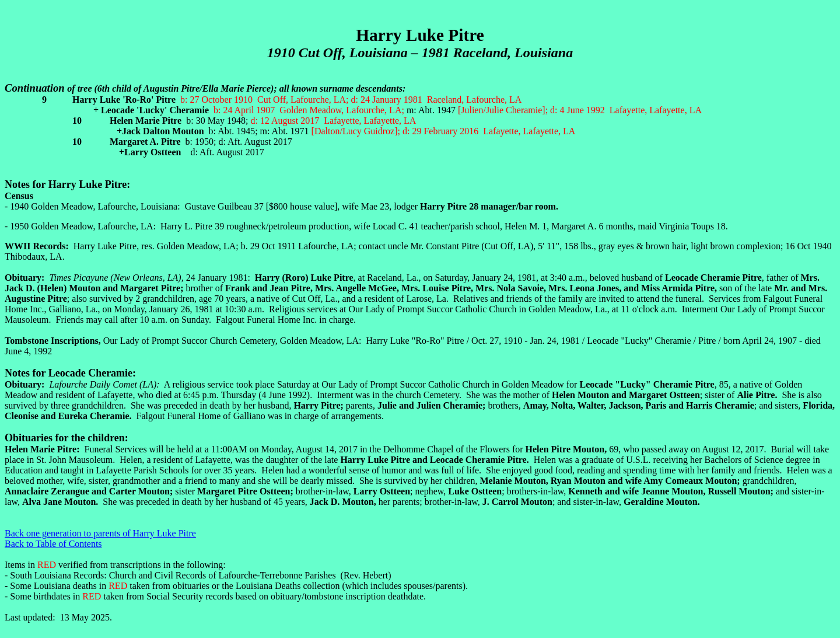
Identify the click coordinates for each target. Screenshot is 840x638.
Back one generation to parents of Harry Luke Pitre (100, 533)
